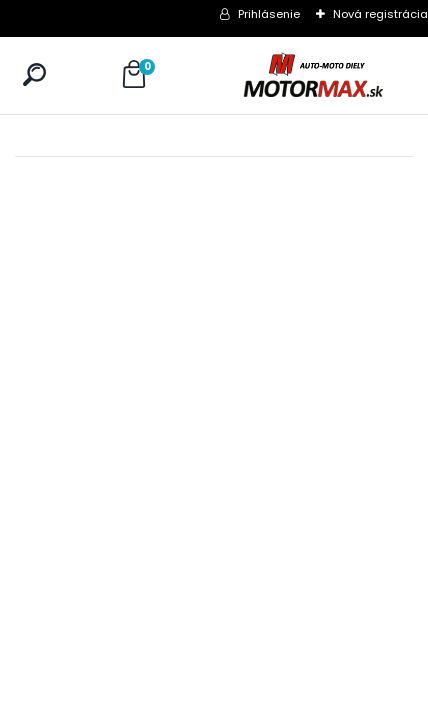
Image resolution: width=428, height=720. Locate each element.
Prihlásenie (269, 14)
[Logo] (313, 75)
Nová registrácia (380, 14)
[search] (34, 74)
